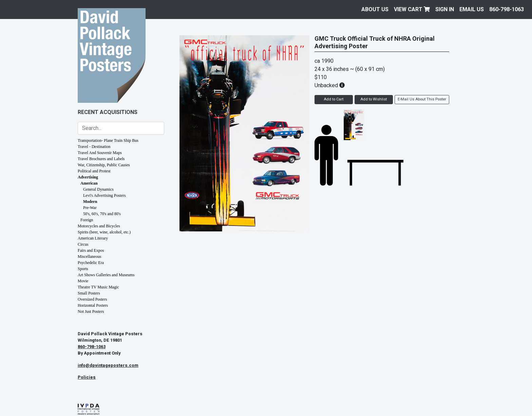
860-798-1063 (507, 10)
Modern (90, 202)
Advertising (88, 177)
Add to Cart (334, 99)
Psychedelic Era (91, 263)
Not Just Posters (91, 311)
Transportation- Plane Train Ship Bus (108, 140)
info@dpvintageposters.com (108, 365)
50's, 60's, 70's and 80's (102, 214)
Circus (83, 244)
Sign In (445, 10)
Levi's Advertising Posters (104, 195)
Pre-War (90, 208)
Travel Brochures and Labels (101, 159)
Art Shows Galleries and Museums (106, 275)
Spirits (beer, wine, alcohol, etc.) (104, 232)
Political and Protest (94, 171)
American (89, 183)
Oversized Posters (92, 299)
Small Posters (89, 293)
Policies (87, 377)
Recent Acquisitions (108, 112)
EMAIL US (472, 10)
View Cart (412, 10)
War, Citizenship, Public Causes (104, 165)
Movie (83, 281)
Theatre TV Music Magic (98, 287)
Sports (83, 269)
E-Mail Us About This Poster (422, 99)
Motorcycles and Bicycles (99, 226)
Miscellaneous (89, 257)
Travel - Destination (94, 147)
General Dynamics (98, 189)
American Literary (93, 238)
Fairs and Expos (91, 250)
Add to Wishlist (374, 99)
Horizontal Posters (93, 305)
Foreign (87, 220)
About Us (375, 10)
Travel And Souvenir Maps (100, 153)
